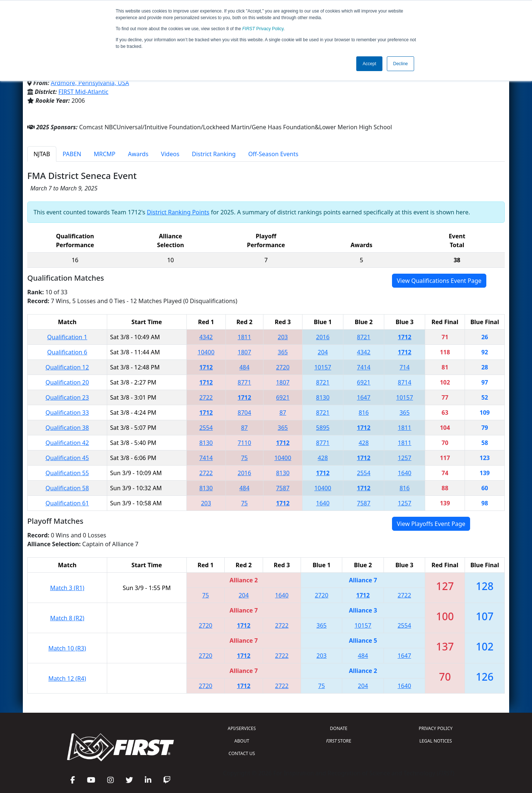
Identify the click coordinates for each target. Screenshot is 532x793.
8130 (323, 397)
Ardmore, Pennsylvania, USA (90, 83)
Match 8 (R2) (67, 618)
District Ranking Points (178, 212)
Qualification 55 (67, 473)
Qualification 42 (67, 443)
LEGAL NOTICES (436, 741)
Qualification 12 (67, 367)
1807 (244, 352)
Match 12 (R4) (67, 678)
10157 (323, 367)
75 (244, 458)
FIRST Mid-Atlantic (84, 92)
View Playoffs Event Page (431, 524)
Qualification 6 (67, 352)
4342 (206, 337)
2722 (206, 397)
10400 (206, 352)
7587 (283, 488)
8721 (364, 337)
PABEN (72, 154)
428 (363, 443)
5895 (323, 428)
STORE (339, 741)
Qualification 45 (67, 458)
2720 (283, 367)
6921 (364, 382)
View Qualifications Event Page (439, 281)
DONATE (339, 728)
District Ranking (214, 154)
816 (363, 413)
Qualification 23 (67, 397)
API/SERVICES (242, 728)
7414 (364, 367)
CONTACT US (242, 753)
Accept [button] (369, 64)
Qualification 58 (67, 488)
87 (283, 413)
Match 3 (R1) (67, 588)
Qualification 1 (67, 337)
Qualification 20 (67, 382)
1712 (405, 337)
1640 (405, 473)
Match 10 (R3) (67, 648)
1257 (405, 458)
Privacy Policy (263, 29)
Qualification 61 (67, 503)
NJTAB (42, 154)
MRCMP (105, 154)
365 (283, 352)
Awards (138, 154)
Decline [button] (400, 64)
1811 (244, 337)
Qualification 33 (67, 413)
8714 (405, 382)
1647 (364, 397)
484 (244, 367)
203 (283, 337)
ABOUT (242, 741)
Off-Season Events (273, 154)
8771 (244, 382)
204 (323, 352)
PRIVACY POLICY (435, 728)
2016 (323, 337)
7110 (244, 443)
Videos (170, 154)
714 (404, 367)
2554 (206, 428)
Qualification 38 (67, 428)
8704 (244, 413)
